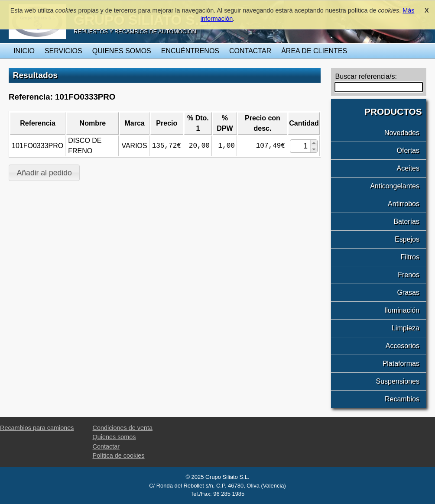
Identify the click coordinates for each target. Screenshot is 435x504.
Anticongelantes (395, 186)
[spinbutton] (300, 146)
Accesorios (403, 346)
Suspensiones (398, 381)
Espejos (407, 239)
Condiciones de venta (123, 428)
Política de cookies (119, 456)
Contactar (250, 51)
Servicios (63, 51)
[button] (314, 143)
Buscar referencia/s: (366, 76)
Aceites (408, 168)
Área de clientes (314, 51)
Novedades (402, 133)
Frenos (409, 275)
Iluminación (402, 310)
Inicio (24, 51)
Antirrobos (404, 204)
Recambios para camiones (37, 428)
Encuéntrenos (190, 51)
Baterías (406, 221)
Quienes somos (122, 51)
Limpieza (406, 328)
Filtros (410, 257)
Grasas (408, 292)
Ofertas (408, 150)
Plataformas (401, 363)
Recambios (402, 399)
